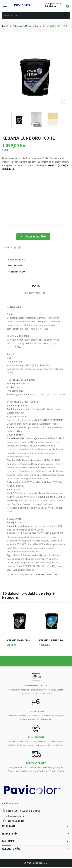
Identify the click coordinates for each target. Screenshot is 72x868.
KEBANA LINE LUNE (47, 575)
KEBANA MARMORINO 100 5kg (20, 641)
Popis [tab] (36, 286)
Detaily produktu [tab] (36, 293)
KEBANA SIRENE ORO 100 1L (52, 641)
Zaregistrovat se (53, 4)
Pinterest (19, 248)
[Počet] (7, 237)
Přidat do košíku (35, 237)
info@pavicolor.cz (15, 816)
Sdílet (12, 248)
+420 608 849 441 (15, 821)
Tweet (15, 248)
